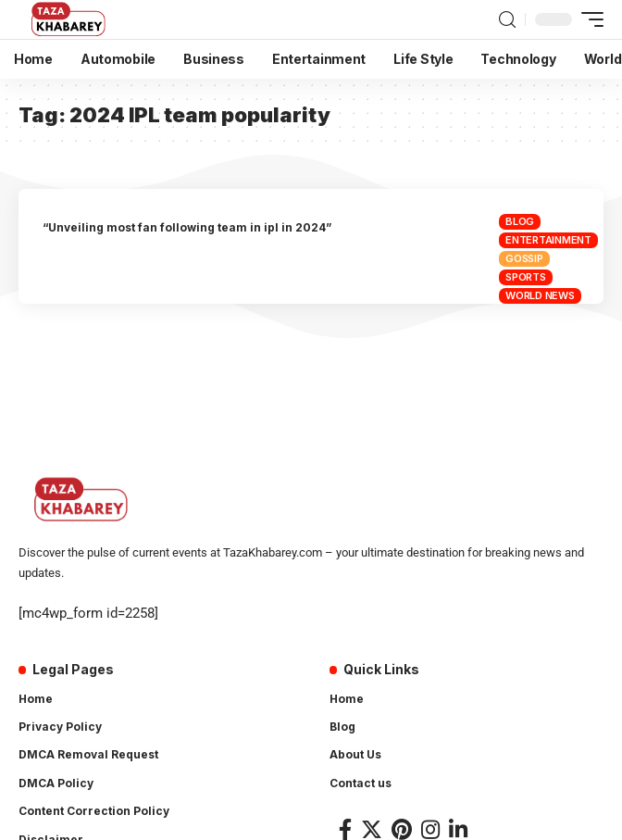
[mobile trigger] (588, 19)
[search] (507, 20)
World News (540, 295)
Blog (520, 221)
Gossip (524, 258)
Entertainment (548, 240)
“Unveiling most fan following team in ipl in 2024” (187, 227)
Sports (526, 277)
